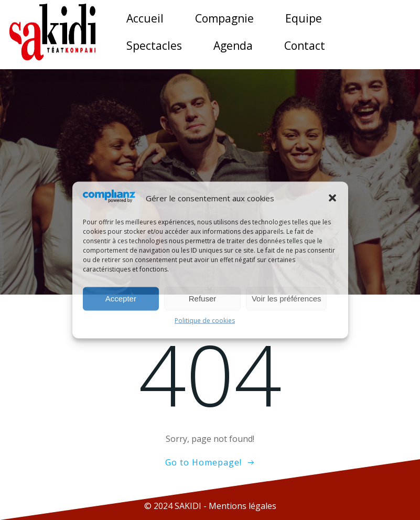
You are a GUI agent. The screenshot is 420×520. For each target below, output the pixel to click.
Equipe (304, 18)
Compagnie (224, 18)
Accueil (145, 18)
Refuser (203, 299)
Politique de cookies (205, 320)
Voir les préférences (287, 299)
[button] (332, 198)
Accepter (121, 299)
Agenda (233, 46)
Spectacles (154, 46)
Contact (305, 46)
